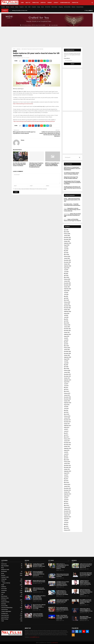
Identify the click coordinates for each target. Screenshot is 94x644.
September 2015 (67, 471)
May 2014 (66, 502)
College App (61, 7)
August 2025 (67, 245)
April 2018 (66, 412)
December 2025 (67, 237)
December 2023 (67, 283)
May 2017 (66, 433)
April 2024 (66, 275)
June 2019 (66, 386)
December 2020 (67, 351)
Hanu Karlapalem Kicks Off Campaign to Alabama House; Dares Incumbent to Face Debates (72, 183)
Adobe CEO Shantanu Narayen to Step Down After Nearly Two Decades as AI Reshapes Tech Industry (86, 592)
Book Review (4, 571)
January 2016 (67, 464)
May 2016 (66, 456)
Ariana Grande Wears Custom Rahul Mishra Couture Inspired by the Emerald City (39, 573)
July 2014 (66, 498)
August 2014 (67, 496)
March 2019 (66, 391)
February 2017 (67, 439)
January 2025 (67, 258)
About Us (28, 3)
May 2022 (66, 319)
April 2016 (66, 458)
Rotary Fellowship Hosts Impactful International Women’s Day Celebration (62, 609)
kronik (65, 199)
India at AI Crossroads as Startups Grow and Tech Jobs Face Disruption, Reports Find (86, 566)
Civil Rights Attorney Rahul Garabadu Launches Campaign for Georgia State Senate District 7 (63, 584)
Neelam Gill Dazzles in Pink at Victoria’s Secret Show (39, 581)
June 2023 (66, 294)
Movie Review (4, 596)
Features (17, 7)
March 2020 (66, 369)
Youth (3, 621)
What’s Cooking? (54, 7)
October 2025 (67, 241)
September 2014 (67, 494)
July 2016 (66, 452)
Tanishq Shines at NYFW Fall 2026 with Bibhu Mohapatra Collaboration (39, 565)
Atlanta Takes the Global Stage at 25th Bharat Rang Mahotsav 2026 (72, 215)
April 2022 (66, 321)
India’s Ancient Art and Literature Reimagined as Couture (39, 589)
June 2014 (66, 500)
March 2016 (66, 460)
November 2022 (67, 308)
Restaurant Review (80, 7)
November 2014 (67, 490)
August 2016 (67, 450)
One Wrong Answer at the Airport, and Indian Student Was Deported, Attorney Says (72, 188)
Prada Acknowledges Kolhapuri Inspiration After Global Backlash (38, 615)
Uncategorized (5, 613)
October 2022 (67, 310)
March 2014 (66, 505)
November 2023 (67, 285)
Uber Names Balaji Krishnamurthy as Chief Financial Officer (85, 618)
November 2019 (67, 376)
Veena (15, 58)
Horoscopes (4, 589)
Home (22, 3)
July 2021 (66, 338)
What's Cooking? (5, 619)
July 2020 (66, 361)
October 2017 (67, 424)
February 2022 (67, 325)
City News (3, 7)
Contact (56, 3)
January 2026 (67, 236)
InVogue (39, 7)
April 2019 (66, 389)
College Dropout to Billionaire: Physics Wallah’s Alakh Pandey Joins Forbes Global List (85, 582)
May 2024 (66, 274)
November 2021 (67, 331)
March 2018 (66, 414)
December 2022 (67, 306)
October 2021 (67, 333)
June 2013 (66, 523)
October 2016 (67, 447)
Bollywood (73, 7)
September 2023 (67, 289)
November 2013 (67, 513)
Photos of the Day (6, 583)
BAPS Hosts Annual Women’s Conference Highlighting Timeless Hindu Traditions (52, 164)
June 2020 (66, 363)
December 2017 (67, 420)
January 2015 (67, 486)
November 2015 (67, 467)
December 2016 (67, 443)
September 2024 (67, 266)
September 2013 (67, 517)
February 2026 (67, 234)
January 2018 (67, 418)
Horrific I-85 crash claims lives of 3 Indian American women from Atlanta (19, 164)
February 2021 (67, 348)
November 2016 (67, 445)
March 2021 (66, 346)
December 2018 (67, 397)
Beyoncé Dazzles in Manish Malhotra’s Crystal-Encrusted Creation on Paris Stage (39, 606)
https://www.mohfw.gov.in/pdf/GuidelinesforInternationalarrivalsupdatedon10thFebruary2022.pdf (34, 121)
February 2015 (67, 485)
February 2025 (67, 256)
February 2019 (67, 393)
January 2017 (67, 441)
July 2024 (66, 270)
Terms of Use (35, 3)
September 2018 (67, 403)
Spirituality (4, 604)
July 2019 (66, 384)
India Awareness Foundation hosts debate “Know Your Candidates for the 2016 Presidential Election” (36, 165)
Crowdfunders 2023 (65, 3)
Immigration (34, 7)
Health (29, 7)
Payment (50, 3)
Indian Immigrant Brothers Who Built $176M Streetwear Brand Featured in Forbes (39, 598)
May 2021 (66, 342)
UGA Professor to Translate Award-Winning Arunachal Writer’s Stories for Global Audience (72, 169)
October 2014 (67, 492)
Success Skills (4, 606)
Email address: (67, 58)
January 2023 (67, 304)
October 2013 (67, 515)
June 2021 (66, 340)
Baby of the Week (5, 566)
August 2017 (67, 428)
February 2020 (67, 370)
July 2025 (66, 247)
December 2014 (67, 488)
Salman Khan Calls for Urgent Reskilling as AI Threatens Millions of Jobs (86, 610)
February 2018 (67, 416)
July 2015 (66, 475)
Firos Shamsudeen (68, 204)
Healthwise (4, 587)
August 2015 (67, 473)
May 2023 (66, 296)
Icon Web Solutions (54, 643)
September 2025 (67, 243)
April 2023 (66, 298)
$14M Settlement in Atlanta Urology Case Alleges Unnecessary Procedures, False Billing (62, 593)
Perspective (75, 3)
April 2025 (66, 253)
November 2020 (67, 353)
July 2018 (66, 407)
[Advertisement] (47, 37)
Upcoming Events (5, 615)
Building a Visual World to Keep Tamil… (20, 10)
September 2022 (67, 312)
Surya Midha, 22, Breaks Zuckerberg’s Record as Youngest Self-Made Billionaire (86, 602)
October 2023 (67, 287)
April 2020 (66, 367)
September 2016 (67, 448)
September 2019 (67, 380)
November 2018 (67, 399)
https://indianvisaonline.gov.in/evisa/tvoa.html (23, 104)
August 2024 (67, 268)
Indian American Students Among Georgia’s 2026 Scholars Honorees (63, 601)
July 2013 (66, 521)
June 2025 (66, 249)
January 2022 (67, 327)
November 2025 (67, 239)
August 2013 (67, 519)
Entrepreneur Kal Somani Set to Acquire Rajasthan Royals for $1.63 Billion (86, 574)
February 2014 (67, 507)
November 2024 (67, 262)
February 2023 (67, 302)
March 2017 (66, 437)
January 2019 (67, 395)
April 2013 (66, 526)
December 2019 (67, 374)
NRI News (8, 7)
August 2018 (67, 405)
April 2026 (66, 230)
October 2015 (67, 469)
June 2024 (66, 272)
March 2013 (66, 528)
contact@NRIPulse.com (34, 637)
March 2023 (66, 300)
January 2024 (67, 281)
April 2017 (66, 435)
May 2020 (66, 365)
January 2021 (67, 350)
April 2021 (66, 344)
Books (26, 7)
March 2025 (66, 255)
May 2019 (66, 388)
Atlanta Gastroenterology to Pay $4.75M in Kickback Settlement (63, 575)
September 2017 (67, 426)
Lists (2, 594)
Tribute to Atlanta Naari (6, 611)
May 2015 (66, 479)
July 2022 (66, 315)
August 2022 (67, 314)
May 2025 (66, 251)
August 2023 (67, 291)
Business (12, 7)
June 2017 (66, 431)
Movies (43, 7)
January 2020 (67, 372)
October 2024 (67, 264)
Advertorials (4, 564)
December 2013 (67, 511)
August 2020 (67, 359)
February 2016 (67, 462)
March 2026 (66, 232)
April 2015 (66, 481)
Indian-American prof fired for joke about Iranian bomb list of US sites (72, 200)
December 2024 (67, 260)
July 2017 (66, 429)
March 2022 (66, 323)
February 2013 (67, 530)
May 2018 (66, 410)
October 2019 (67, 378)
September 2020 (67, 357)
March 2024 (66, 277)
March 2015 (66, 483)
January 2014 (67, 509)
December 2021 (67, 329)
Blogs (3, 568)
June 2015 (66, 477)
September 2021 (67, 334)
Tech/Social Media (67, 7)
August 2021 (67, 336)
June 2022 (66, 317)
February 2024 (67, 279)
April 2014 (66, 503)
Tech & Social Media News (7, 608)
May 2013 (66, 524)
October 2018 (67, 401)
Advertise (43, 3)
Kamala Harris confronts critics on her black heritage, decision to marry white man (72, 210)
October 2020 (67, 355)
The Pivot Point (48, 7)
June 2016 (66, 454)
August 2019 (67, 382)
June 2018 (66, 408)
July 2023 (66, 293)
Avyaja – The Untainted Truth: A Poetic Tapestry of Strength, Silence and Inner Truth (62, 617)
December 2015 (67, 466)
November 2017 (67, 422)
